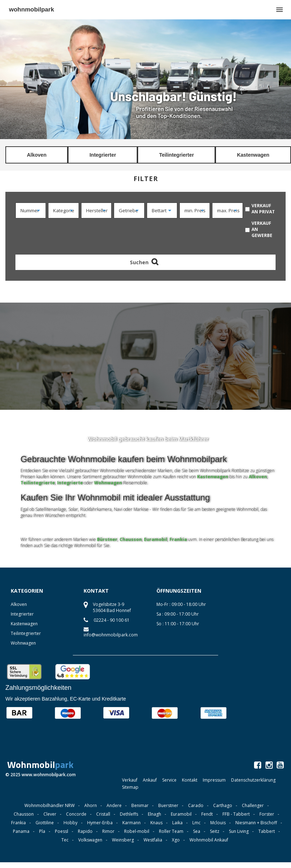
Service (169, 780)
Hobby (71, 823)
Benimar (140, 805)
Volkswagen (90, 840)
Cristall (103, 814)
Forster (267, 814)
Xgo (176, 840)
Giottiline (45, 823)
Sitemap (130, 787)
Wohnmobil (40, 765)
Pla (42, 831)
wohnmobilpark (32, 10)
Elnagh (154, 814)
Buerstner (168, 805)
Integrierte (70, 483)
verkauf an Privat (263, 209)
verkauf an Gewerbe (262, 229)
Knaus (156, 823)
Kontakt (190, 780)
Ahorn (91, 805)
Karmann (132, 823)
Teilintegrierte (38, 483)
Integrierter (103, 155)
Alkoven (37, 155)
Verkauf (130, 780)
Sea (197, 831)
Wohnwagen (108, 483)
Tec (65, 840)
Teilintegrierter (176, 155)
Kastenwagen (253, 155)
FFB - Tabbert (236, 814)
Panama (21, 831)
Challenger (253, 805)
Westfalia (153, 840)
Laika (177, 823)
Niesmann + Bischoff (256, 823)
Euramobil (156, 539)
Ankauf (150, 780)
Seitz (215, 831)
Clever (50, 814)
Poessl (62, 831)
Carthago (223, 805)
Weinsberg (123, 840)
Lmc (196, 823)
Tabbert (267, 831)
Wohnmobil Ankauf (209, 840)
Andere (114, 805)
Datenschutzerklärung (253, 780)
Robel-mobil (137, 831)
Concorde (76, 814)
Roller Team (171, 831)
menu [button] (280, 10)
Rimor (108, 831)
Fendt (207, 814)
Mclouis (218, 823)
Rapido (85, 831)
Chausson (131, 539)
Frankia (178, 539)
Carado (196, 805)
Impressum (214, 780)
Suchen (145, 262)
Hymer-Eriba (100, 823)
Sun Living (239, 831)
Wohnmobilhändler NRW (50, 805)
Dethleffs (129, 814)
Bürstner (107, 539)
